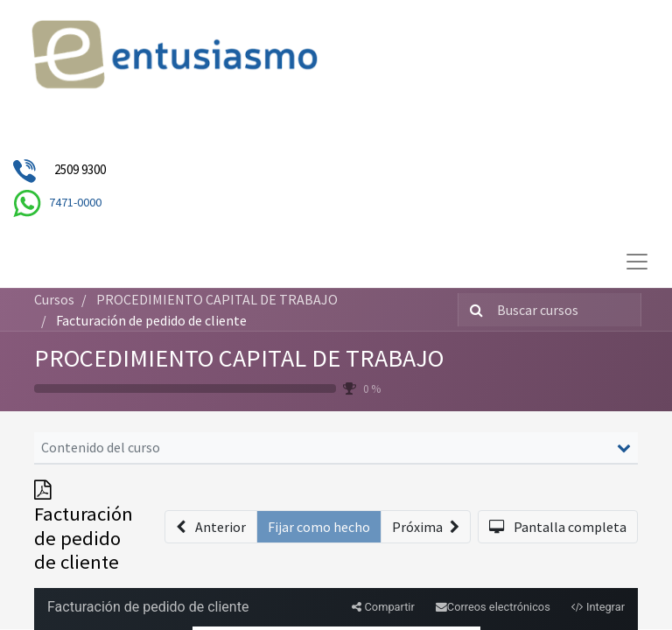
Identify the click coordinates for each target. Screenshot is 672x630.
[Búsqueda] (473, 310)
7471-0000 (75, 202)
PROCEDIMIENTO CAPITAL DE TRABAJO (239, 358)
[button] (211, 527)
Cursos (54, 299)
